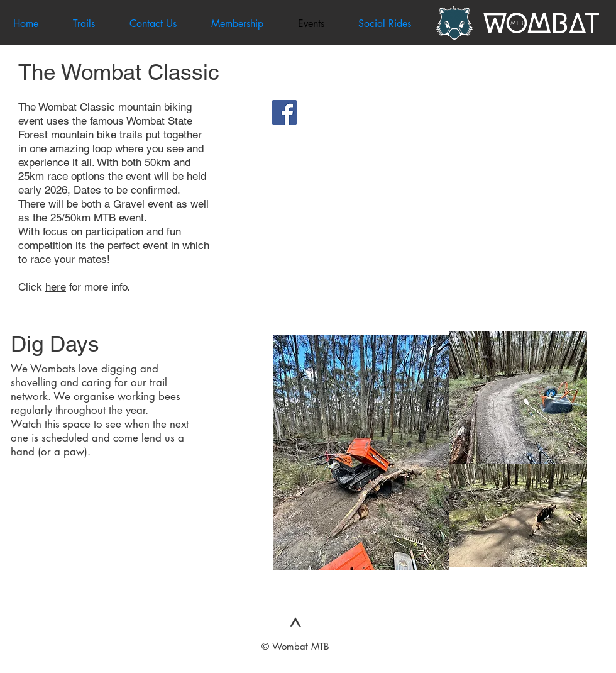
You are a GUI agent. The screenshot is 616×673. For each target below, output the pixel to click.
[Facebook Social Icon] (284, 112)
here (56, 287)
